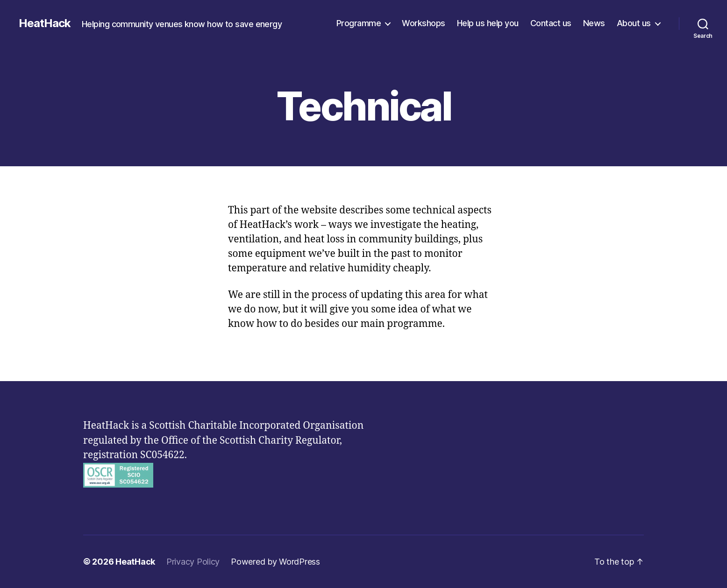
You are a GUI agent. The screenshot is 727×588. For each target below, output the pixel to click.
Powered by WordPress (275, 562)
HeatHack (45, 23)
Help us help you (488, 23)
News (594, 23)
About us (634, 23)
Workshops (424, 23)
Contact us (551, 23)
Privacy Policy (193, 562)
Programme (359, 23)
